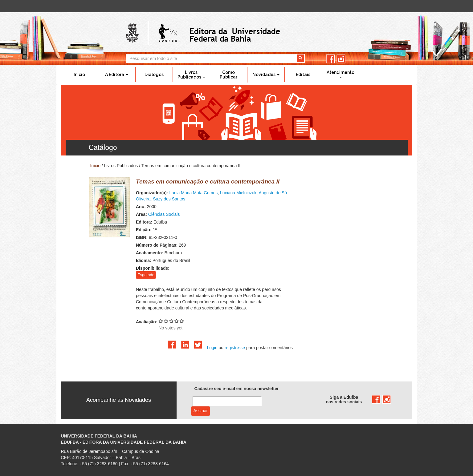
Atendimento (340, 74)
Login (212, 348)
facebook (330, 59)
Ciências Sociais (164, 214)
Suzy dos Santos (169, 199)
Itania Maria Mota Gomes (193, 193)
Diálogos (154, 75)
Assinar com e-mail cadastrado (201, 411)
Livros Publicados (191, 75)
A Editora (117, 75)
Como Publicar (228, 75)
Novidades (266, 75)
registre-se (235, 348)
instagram (341, 59)
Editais (303, 75)
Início (79, 75)
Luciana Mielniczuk (238, 193)
